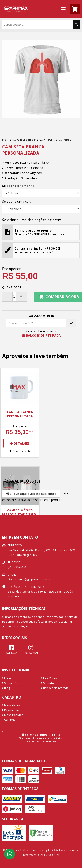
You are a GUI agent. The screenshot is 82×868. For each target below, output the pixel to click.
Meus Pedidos (13, 715)
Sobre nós (10, 683)
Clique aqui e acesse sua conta (31, 494)
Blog (6, 688)
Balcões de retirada (55, 688)
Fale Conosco (51, 678)
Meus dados (11, 705)
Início (6, 140)
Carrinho (9, 720)
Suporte (47, 683)
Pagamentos (11, 710)
